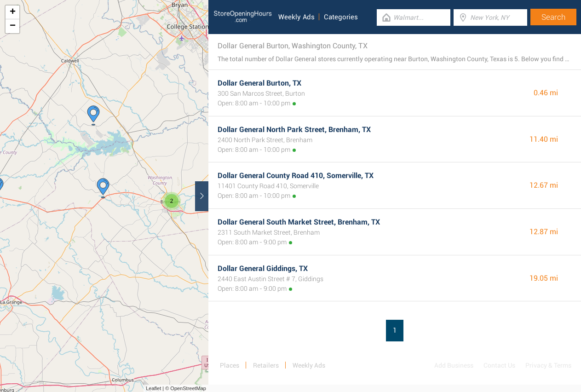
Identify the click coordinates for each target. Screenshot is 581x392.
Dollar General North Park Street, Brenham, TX (294, 130)
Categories (341, 17)
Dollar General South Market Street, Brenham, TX (299, 222)
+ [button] (13, 12)
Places (230, 365)
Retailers (266, 365)
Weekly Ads (296, 17)
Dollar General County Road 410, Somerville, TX (296, 176)
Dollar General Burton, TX (259, 83)
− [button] (13, 26)
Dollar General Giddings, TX (263, 268)
